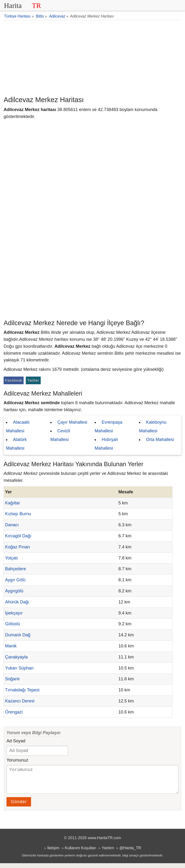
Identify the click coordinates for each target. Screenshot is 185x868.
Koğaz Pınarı (18, 547)
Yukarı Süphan (19, 668)
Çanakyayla (16, 657)
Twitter (33, 380)
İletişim (53, 853)
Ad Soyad (16, 741)
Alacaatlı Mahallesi (18, 427)
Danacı (12, 525)
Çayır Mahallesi (72, 422)
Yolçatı (11, 558)
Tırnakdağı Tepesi (22, 690)
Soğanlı (12, 679)
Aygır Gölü (15, 580)
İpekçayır (14, 613)
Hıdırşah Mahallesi (106, 444)
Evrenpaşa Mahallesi (109, 427)
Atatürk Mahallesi (16, 444)
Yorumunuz (17, 760)
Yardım (108, 853)
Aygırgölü (14, 591)
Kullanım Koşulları (80, 853)
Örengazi (14, 712)
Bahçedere (16, 569)
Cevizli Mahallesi (60, 435)
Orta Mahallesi (160, 440)
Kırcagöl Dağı (18, 536)
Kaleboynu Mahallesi (153, 427)
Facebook (14, 380)
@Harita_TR (130, 853)
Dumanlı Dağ (18, 635)
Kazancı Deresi (20, 701)
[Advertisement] (92, 57)
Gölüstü (13, 624)
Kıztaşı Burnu (18, 514)
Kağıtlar (13, 503)
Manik (11, 646)
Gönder (19, 806)
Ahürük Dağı (17, 602)
